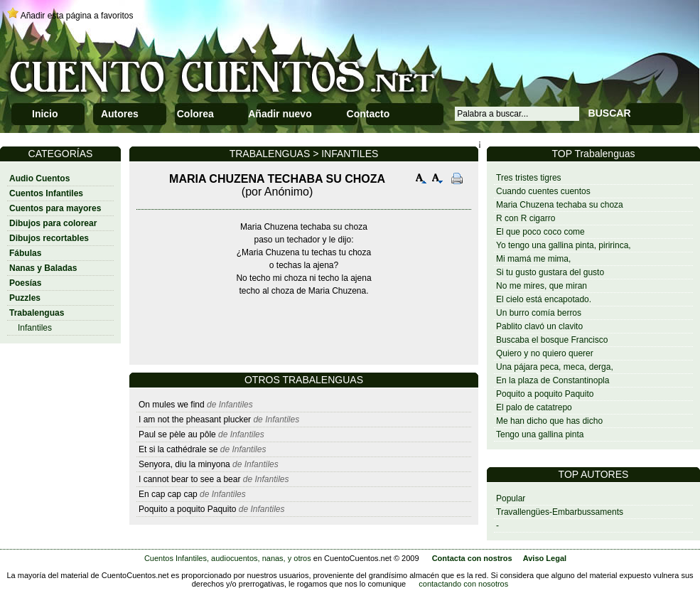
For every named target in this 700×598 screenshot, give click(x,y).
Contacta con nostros (472, 558)
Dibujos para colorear (53, 223)
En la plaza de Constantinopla (553, 380)
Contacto (368, 114)
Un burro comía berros (539, 313)
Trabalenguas (37, 313)
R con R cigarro (526, 218)
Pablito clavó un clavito (539, 326)
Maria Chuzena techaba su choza (560, 205)
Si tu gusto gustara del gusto (550, 272)
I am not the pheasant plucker (195, 420)
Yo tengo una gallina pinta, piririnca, (564, 245)
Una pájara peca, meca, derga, (555, 367)
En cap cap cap (168, 494)
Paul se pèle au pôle (177, 434)
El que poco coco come (540, 232)
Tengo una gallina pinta (540, 434)
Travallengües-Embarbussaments (560, 512)
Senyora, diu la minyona (184, 464)
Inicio (45, 114)
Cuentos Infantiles (46, 193)
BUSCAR (610, 113)
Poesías (25, 283)
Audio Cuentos (39, 178)
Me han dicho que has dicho (549, 421)
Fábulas (25, 253)
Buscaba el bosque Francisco (552, 340)
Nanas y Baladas (43, 268)
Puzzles (25, 298)
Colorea (195, 114)
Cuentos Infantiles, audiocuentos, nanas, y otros (228, 558)
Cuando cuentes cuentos (543, 191)
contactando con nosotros (463, 584)
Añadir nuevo (280, 114)
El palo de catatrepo (534, 407)
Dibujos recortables (49, 238)
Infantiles (35, 328)
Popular (511, 498)
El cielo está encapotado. (544, 299)
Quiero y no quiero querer (545, 353)
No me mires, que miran (542, 286)
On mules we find (172, 405)
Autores (120, 114)
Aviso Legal (545, 558)
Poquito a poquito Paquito (545, 394)
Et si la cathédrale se (178, 449)
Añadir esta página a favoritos (77, 16)
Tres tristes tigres (529, 178)
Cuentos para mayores (55, 208)
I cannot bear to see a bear (189, 479)
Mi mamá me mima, (533, 259)
